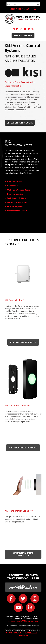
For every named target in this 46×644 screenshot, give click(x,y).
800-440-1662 (19, 9)
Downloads (31, 633)
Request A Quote (23, 35)
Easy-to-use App (15, 194)
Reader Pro (12, 186)
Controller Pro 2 (15, 182)
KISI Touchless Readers (23, 448)
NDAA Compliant (15, 207)
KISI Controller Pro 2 (23, 342)
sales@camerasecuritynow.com (23, 622)
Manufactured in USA (17, 211)
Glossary (23, 635)
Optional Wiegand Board (19, 190)
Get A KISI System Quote (20, 123)
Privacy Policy (13, 633)
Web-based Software (17, 198)
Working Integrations (17, 202)
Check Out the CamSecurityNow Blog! (23, 587)
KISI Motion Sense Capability (23, 554)
